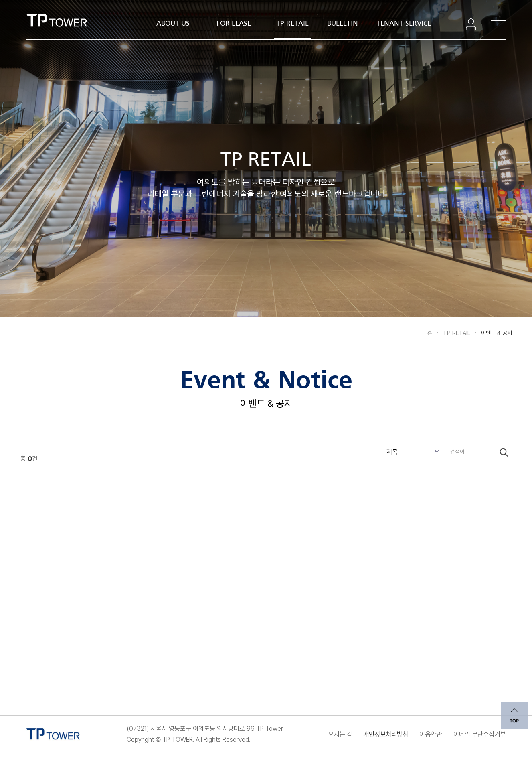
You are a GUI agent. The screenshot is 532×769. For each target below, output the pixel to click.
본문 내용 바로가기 (266, 1)
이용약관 (417, 734)
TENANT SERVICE (404, 24)
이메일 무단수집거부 (476, 734)
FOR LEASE (234, 24)
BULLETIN (343, 24)
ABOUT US (173, 24)
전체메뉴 (494, 24)
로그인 (469, 24)
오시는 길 (307, 734)
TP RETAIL (292, 24)
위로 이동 (513, 714)
